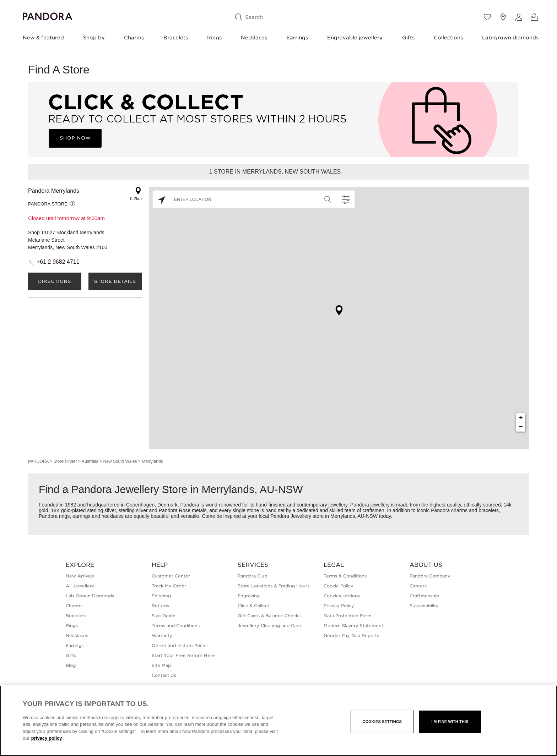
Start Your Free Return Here (183, 655)
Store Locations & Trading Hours (274, 586)
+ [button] (521, 418)
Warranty (162, 636)
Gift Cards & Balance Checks (269, 616)
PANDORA (38, 461)
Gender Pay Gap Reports (351, 636)
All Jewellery (80, 586)
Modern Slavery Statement (353, 626)
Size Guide (164, 616)
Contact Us (164, 675)
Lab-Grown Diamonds (90, 596)
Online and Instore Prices (180, 645)
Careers (418, 586)
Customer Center (171, 576)
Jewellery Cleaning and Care (269, 626)
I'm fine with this (450, 722)
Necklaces (254, 38)
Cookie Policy (339, 586)
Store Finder (65, 461)
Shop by (94, 38)
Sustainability (424, 606)
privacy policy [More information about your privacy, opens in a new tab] (47, 738)
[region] (278, 721)
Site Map (161, 665)
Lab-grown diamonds (510, 38)
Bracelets (176, 38)
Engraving (249, 596)
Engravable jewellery (355, 38)
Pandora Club (252, 576)
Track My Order (169, 586)
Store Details (115, 281)
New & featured (43, 38)
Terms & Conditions (345, 576)
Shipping (161, 596)
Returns (160, 606)
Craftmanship (424, 596)
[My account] (519, 17)
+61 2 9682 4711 (58, 262)
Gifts (408, 38)
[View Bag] (534, 17)
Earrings (297, 38)
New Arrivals (80, 576)
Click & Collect (253, 606)
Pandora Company (430, 576)
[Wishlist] (487, 17)
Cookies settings (342, 596)
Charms (134, 38)
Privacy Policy (339, 606)
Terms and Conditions (176, 626)
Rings (214, 38)
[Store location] (503, 17)
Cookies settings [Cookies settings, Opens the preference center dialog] (382, 722)
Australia (90, 461)
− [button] (521, 427)
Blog (71, 665)
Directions (55, 281)
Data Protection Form (348, 616)
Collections (448, 38)
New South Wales (120, 461)
